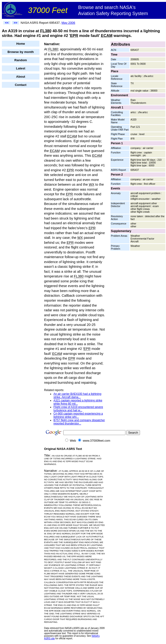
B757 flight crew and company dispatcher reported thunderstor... (79, 422)
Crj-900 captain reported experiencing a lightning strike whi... (78, 415)
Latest (21, 68)
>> (15, 23)
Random (21, 60)
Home (21, 44)
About (21, 77)
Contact (21, 85)
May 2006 (68, 23)
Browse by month (21, 52)
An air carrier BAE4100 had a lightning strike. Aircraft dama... (77, 396)
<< (7, 23)
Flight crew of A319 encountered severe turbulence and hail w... (78, 409)
